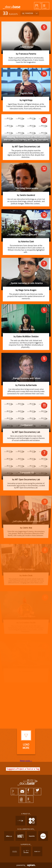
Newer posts (26, 761)
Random (29, 13)
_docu (12, 7)
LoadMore (26, 740)
